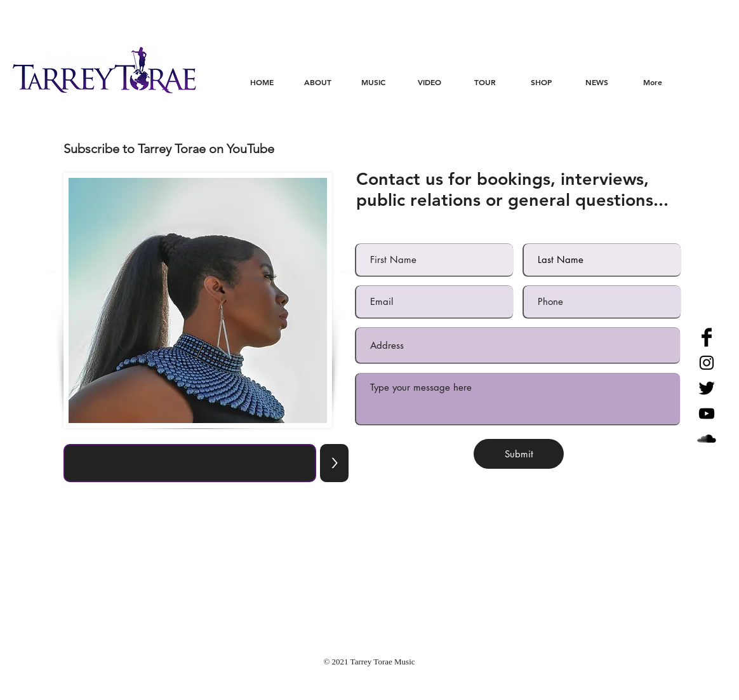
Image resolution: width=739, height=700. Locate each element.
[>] (334, 463)
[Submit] (519, 454)
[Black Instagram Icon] (707, 363)
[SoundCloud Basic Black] (707, 439)
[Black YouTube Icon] (707, 414)
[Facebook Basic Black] (707, 337)
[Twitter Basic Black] (707, 388)
